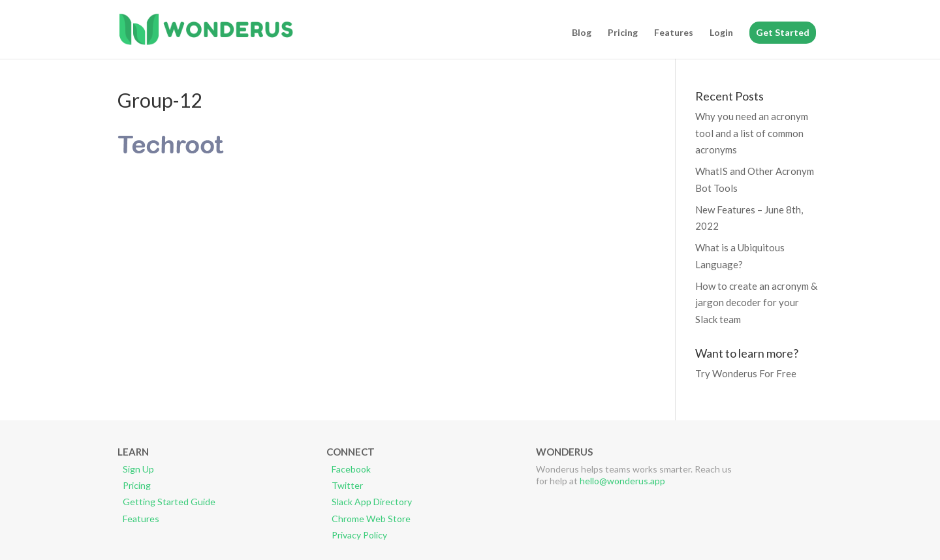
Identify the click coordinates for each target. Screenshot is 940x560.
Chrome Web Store (371, 519)
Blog (582, 33)
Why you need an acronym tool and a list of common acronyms (752, 133)
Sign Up (138, 469)
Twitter (347, 485)
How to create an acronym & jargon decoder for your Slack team (756, 303)
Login (721, 33)
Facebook (351, 469)
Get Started (783, 32)
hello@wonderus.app (622, 481)
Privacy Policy (359, 535)
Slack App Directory (372, 502)
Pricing (623, 33)
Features (674, 33)
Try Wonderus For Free (746, 373)
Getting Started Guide (169, 502)
